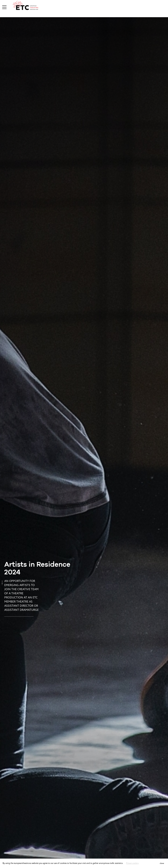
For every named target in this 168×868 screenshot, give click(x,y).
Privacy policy (132, 863)
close (162, 863)
